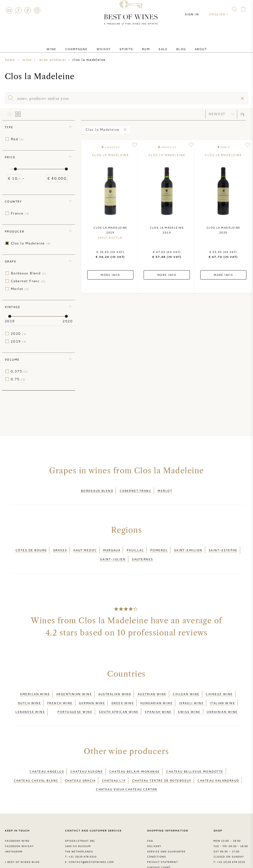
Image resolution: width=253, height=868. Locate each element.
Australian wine (115, 683)
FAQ (18, 10)
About (187, 45)
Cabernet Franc (28, 281)
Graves (60, 546)
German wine (92, 689)
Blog (171, 45)
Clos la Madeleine (31, 243)
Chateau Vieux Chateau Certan (126, 764)
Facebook (28, 10)
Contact (9, 10)
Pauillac (135, 546)
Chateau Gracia (80, 757)
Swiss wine (189, 695)
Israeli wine (191, 689)
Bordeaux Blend (29, 273)
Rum (144, 45)
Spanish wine (158, 695)
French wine (60, 689)
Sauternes (142, 551)
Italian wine (222, 689)
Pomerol (159, 546)
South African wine (119, 695)
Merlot (20, 289)
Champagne (86, 45)
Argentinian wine (74, 683)
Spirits (128, 45)
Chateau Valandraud (218, 757)
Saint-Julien (113, 551)
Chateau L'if (114, 757)
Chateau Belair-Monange (135, 752)
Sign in (196, 10)
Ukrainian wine (222, 695)
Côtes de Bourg (31, 546)
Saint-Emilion (188, 546)
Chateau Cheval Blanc (36, 757)
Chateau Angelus (47, 752)
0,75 (18, 379)
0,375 (19, 371)
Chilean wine (186, 683)
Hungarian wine (156, 689)
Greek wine (123, 689)
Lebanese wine (30, 695)
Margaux (112, 546)
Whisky (109, 45)
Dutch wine (29, 689)
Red (17, 139)
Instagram (37, 10)
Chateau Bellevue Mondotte (195, 752)
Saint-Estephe (223, 546)
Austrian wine (152, 683)
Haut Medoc (85, 546)
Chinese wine (219, 683)
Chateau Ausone (87, 752)
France (20, 213)
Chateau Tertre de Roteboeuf (162, 757)
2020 (19, 334)
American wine (35, 683)
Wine (65, 45)
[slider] (15, 169)
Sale (157, 45)
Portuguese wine (75, 695)
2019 (19, 341)
